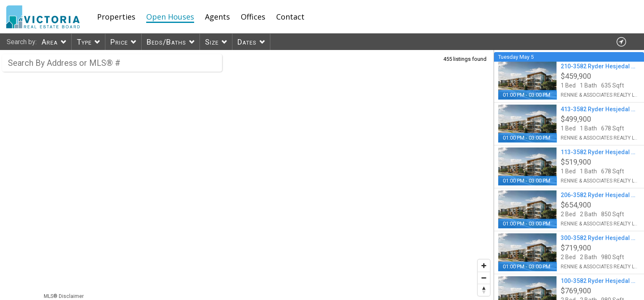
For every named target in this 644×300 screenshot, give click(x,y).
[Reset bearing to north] (484, 290)
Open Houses (170, 17)
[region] (247, 175)
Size (212, 42)
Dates (247, 42)
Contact (290, 17)
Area (50, 42)
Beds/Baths (166, 42)
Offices (253, 17)
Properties (116, 17)
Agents (217, 17)
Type (84, 42)
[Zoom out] (484, 278)
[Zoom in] (484, 266)
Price (119, 42)
